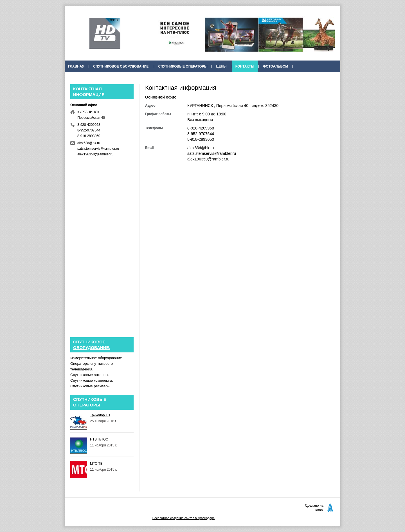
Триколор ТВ (100, 415)
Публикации (192, 78)
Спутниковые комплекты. (92, 380)
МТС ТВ (96, 464)
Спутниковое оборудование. (121, 66)
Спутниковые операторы (183, 66)
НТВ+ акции (223, 78)
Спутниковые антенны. (90, 375)
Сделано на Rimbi (314, 508)
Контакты (245, 66)
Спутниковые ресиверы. (91, 386)
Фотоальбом (275, 66)
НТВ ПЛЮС (99, 439)
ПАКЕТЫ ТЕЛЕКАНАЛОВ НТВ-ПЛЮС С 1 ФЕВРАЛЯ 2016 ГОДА (120, 78)
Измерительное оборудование (96, 358)
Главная (76, 66)
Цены (221, 66)
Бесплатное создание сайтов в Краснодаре (184, 518)
